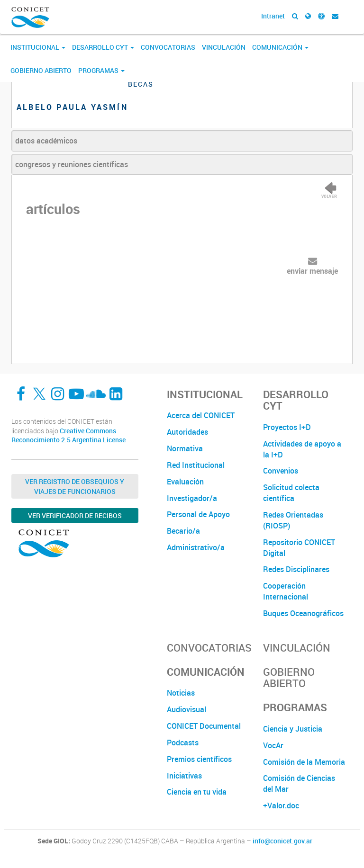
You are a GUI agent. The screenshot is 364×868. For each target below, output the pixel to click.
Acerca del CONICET (201, 415)
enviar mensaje (312, 271)
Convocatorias (168, 47)
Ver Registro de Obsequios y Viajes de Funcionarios (75, 486)
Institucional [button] (38, 47)
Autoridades (187, 432)
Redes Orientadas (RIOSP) (293, 520)
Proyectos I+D (287, 427)
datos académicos (46, 141)
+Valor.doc (281, 805)
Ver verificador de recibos (75, 515)
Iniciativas (184, 776)
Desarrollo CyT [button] (103, 47)
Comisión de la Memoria (304, 762)
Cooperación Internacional (286, 591)
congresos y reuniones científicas (72, 164)
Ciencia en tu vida (197, 792)
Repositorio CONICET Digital (299, 548)
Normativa (185, 448)
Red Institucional (196, 465)
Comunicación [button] (280, 47)
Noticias (181, 693)
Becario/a (183, 531)
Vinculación (224, 47)
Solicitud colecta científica (291, 493)
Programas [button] (101, 70)
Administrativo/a (196, 547)
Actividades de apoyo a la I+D (302, 449)
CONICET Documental (204, 726)
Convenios (281, 471)
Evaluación (185, 482)
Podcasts (183, 743)
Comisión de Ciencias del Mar (299, 783)
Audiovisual (187, 709)
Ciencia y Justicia (293, 729)
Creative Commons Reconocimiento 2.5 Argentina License (68, 435)
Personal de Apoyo (198, 514)
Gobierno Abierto (41, 70)
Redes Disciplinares (296, 569)
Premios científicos (199, 759)
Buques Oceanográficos (303, 613)
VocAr (273, 745)
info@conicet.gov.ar (282, 841)
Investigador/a (192, 498)
